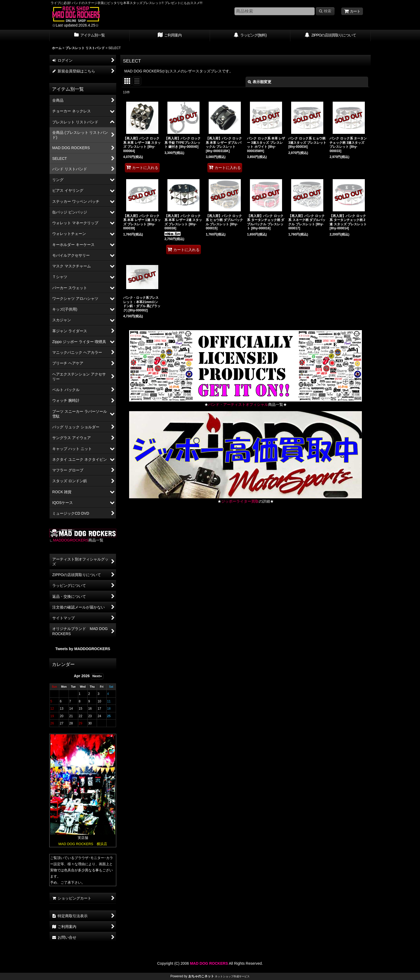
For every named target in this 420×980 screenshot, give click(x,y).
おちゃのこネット (201, 976)
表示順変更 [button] (260, 82)
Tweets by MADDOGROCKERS (83, 649)
